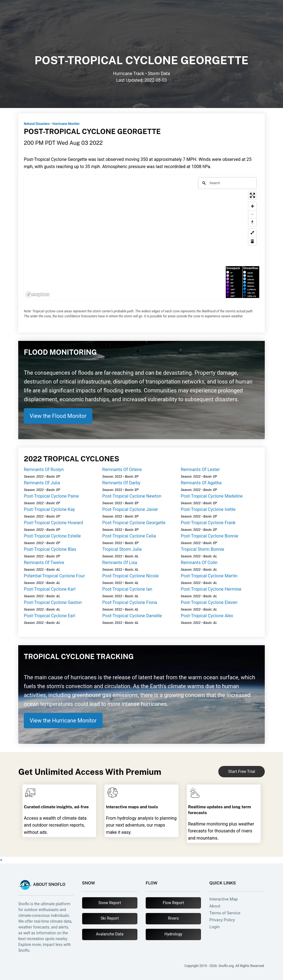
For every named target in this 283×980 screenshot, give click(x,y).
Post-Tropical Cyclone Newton (132, 496)
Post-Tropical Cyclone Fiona (130, 602)
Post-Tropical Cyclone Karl (50, 589)
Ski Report (110, 918)
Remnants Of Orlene (122, 470)
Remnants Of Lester (200, 470)
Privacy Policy (222, 920)
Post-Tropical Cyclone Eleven (209, 602)
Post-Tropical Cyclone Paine (51, 496)
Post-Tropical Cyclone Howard (53, 523)
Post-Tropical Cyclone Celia (129, 536)
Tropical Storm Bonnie (202, 549)
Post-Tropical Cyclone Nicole (130, 576)
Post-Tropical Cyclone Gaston (53, 602)
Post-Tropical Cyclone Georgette (134, 523)
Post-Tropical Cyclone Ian (127, 589)
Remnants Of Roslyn (44, 470)
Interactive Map (223, 899)
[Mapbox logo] (38, 294)
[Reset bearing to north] (252, 222)
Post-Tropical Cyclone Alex (207, 616)
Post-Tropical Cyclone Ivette (208, 509)
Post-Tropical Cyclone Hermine (211, 589)
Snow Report (110, 903)
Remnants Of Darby (121, 483)
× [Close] (1, 860)
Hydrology (173, 934)
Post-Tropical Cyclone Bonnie (209, 536)
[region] (141, 237)
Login (214, 927)
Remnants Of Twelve (44, 563)
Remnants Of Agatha (201, 483)
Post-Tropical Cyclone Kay (49, 509)
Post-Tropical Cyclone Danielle (132, 616)
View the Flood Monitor (58, 416)
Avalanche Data (110, 934)
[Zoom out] (252, 214)
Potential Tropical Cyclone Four (54, 576)
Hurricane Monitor (66, 124)
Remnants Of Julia (42, 483)
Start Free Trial (241, 771)
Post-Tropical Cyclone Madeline (212, 496)
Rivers (173, 918)
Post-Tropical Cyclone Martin (209, 576)
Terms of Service (225, 913)
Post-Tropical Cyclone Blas (50, 549)
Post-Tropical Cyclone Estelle (52, 536)
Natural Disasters (37, 124)
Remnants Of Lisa (120, 563)
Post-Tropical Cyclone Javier (130, 509)
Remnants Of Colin (199, 563)
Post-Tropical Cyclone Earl (49, 616)
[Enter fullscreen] (252, 195)
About (215, 906)
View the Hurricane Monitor (63, 721)
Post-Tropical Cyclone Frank (208, 523)
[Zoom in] (252, 206)
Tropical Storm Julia (122, 549)
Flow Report (173, 903)
